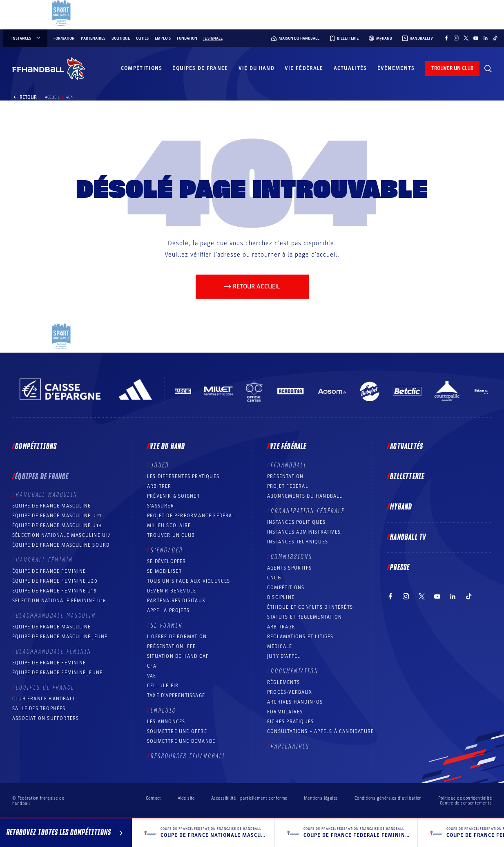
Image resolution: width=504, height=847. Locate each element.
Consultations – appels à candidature (320, 731)
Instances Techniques (298, 542)
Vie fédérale (304, 68)
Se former (167, 626)
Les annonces (166, 722)
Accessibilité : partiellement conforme (249, 798)
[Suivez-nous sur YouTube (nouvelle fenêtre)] (476, 38)
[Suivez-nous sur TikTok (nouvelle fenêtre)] (495, 38)
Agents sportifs (289, 568)
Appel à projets (168, 610)
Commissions (292, 557)
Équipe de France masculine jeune (60, 637)
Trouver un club (171, 535)
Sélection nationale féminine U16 (59, 601)
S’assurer (161, 506)
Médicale (280, 646)
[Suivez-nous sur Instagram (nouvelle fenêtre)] (456, 38)
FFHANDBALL (289, 465)
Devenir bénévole (172, 591)
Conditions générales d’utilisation (388, 798)
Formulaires (285, 712)
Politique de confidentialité (465, 798)
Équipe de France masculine (51, 506)
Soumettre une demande (181, 741)
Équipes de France (200, 68)
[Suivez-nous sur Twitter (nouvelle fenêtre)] (466, 38)
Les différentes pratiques (183, 476)
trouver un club (452, 68)
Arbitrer (159, 486)
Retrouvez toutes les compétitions (66, 834)
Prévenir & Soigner (174, 496)
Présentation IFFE (171, 646)
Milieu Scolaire (169, 525)
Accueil (52, 97)
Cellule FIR (163, 686)
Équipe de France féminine (49, 571)
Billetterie (407, 477)
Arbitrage (281, 627)
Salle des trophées (39, 708)
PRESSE (400, 568)
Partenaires (93, 38)
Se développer (167, 561)
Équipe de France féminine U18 (54, 591)
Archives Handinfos (295, 702)
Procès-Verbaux (290, 692)
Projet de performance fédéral (191, 516)
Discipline (281, 597)
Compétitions (142, 68)
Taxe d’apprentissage (176, 695)
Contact (154, 798)
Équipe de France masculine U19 (57, 525)
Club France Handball (44, 699)
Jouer (160, 465)
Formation (64, 38)
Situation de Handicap (178, 656)
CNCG (274, 578)
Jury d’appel (284, 656)
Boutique (121, 38)
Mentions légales (321, 798)
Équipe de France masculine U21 (57, 516)
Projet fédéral (288, 486)
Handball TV (408, 537)
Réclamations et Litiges (300, 637)
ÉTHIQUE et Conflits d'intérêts (310, 607)
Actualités (350, 68)
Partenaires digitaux (176, 601)
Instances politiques (296, 522)
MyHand (401, 507)
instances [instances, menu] (26, 38)
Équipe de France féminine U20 (55, 581)
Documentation (295, 671)
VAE (152, 676)
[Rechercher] (488, 69)
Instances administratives (304, 532)
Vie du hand (256, 68)
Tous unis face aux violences (189, 581)
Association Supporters (46, 718)
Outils (142, 38)
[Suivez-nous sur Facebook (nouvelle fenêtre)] (446, 38)
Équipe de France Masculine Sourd (61, 545)
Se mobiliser (164, 571)
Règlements (283, 682)
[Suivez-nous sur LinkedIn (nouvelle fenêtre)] (486, 38)
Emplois (163, 38)
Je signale (213, 38)
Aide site (186, 798)
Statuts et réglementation (304, 617)
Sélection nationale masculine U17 (62, 535)
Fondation (187, 38)
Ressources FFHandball (188, 756)
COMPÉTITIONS (286, 588)
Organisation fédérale (308, 511)
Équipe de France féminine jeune (57, 673)
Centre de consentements (466, 803)
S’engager (167, 550)
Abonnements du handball (305, 496)
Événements (396, 68)
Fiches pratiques (290, 722)
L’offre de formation (177, 637)
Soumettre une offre (177, 731)
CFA (152, 666)
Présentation (285, 476)
